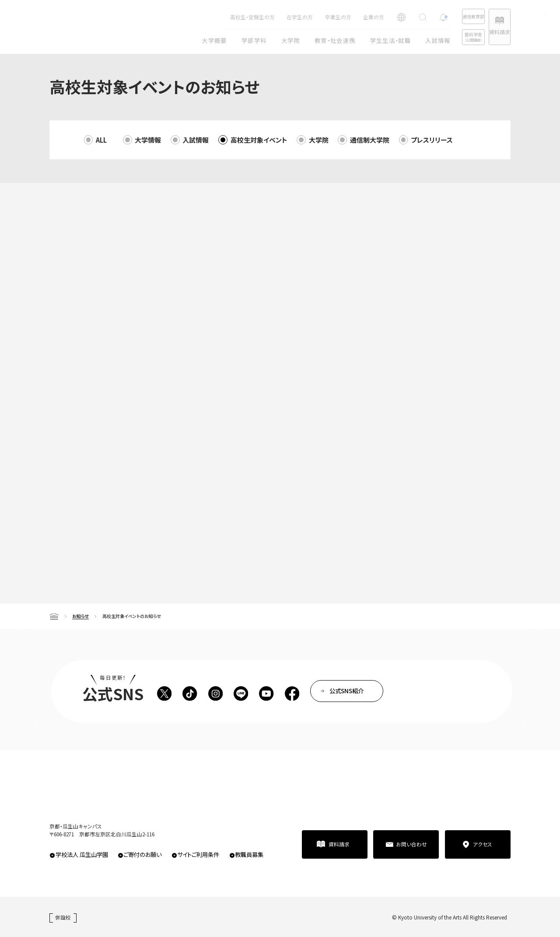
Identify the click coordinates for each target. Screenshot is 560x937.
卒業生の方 (310, 17)
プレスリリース (432, 140)
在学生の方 (271, 17)
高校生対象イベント (259, 140)
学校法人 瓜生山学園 (82, 855)
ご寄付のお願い (142, 855)
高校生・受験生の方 (224, 17)
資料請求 (492, 32)
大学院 (319, 140)
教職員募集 (249, 855)
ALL (101, 140)
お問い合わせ (411, 844)
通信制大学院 (370, 140)
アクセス (483, 844)
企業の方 (345, 17)
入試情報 (196, 140)
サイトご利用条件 (198, 855)
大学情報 (148, 140)
